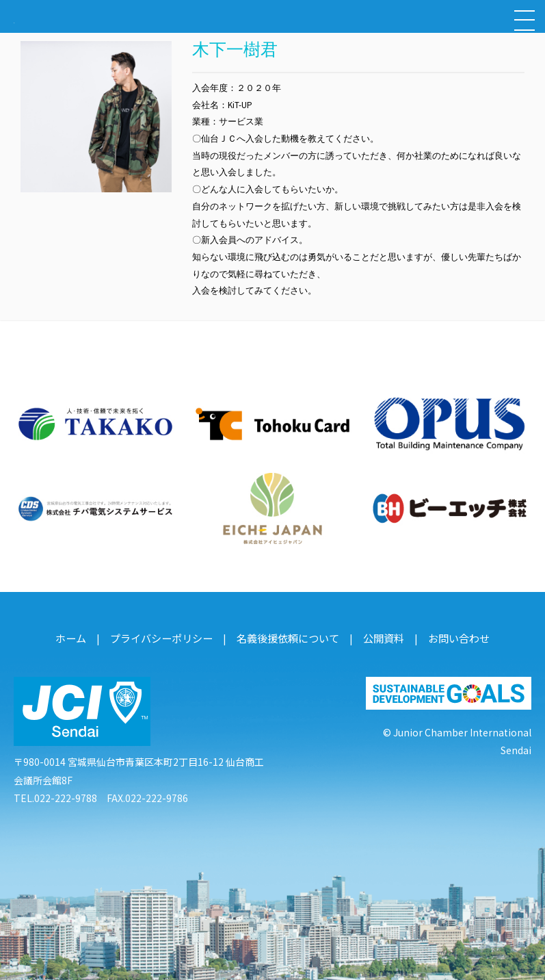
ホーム (81, 635)
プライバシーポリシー (168, 635)
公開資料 (378, 635)
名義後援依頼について (287, 635)
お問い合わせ (450, 635)
